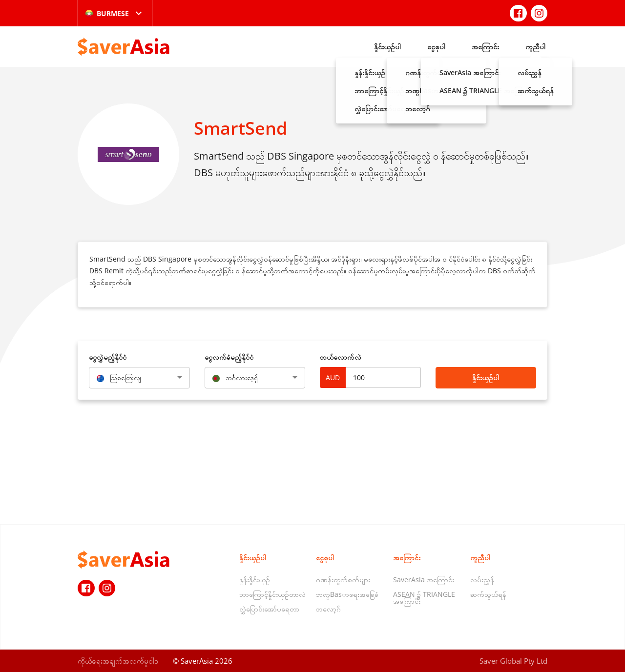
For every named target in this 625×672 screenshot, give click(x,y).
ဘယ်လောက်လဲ (341, 357)
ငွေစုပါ (436, 47)
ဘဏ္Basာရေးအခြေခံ (347, 594)
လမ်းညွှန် (482, 580)
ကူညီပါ (535, 47)
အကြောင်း (485, 47)
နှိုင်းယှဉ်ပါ (387, 47)
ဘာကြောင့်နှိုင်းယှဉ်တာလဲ (272, 594)
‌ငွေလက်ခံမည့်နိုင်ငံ (229, 357)
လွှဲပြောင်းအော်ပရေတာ (269, 609)
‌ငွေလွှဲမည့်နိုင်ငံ (108, 357)
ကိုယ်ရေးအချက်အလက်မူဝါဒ (118, 661)
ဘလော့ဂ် (328, 609)
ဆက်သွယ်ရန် (488, 594)
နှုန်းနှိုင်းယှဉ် (255, 580)
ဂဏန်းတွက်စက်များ (343, 580)
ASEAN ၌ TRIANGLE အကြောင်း (424, 598)
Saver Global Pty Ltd (513, 661)
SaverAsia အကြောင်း (424, 580)
